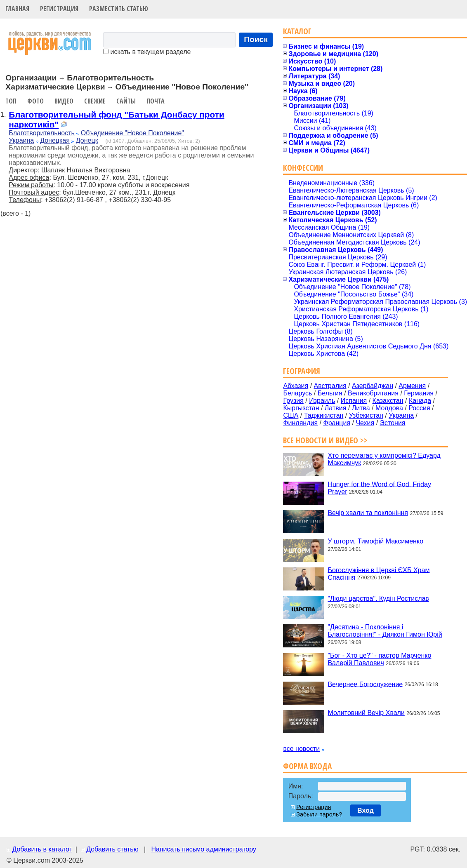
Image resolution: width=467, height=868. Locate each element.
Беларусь (297, 393)
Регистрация (59, 9)
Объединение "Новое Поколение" (132, 133)
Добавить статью (112, 849)
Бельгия (330, 393)
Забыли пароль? (319, 814)
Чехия (365, 423)
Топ (11, 101)
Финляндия (300, 423)
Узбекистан (366, 415)
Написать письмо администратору (203, 849)
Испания (354, 401)
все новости (301, 749)
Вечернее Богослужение (365, 684)
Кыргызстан (301, 408)
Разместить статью (119, 9)
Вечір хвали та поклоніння (368, 513)
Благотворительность (42, 133)
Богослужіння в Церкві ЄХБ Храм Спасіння (379, 573)
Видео (64, 101)
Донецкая (55, 140)
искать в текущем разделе (147, 52)
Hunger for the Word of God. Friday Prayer (379, 488)
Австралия (330, 386)
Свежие (95, 101)
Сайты (126, 101)
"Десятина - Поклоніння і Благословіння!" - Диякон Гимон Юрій (385, 631)
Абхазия (296, 386)
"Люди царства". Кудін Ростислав (378, 599)
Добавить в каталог (42, 849)
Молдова (389, 408)
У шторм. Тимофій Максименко (375, 541)
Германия (419, 393)
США (291, 415)
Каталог (297, 31)
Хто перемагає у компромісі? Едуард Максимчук (384, 459)
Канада (420, 401)
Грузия (293, 401)
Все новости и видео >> (325, 440)
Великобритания (373, 393)
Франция (337, 423)
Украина (21, 140)
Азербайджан (373, 386)
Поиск (256, 39)
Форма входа (307, 766)
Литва (361, 408)
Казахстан (388, 401)
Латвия (335, 408)
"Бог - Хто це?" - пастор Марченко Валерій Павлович (379, 659)
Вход (366, 810)
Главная (17, 9)
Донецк (87, 140)
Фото (35, 101)
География (302, 371)
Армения (412, 386)
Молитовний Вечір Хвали (366, 713)
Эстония (393, 423)
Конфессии (303, 168)
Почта (156, 101)
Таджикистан (324, 415)
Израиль (322, 401)
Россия (419, 408)
